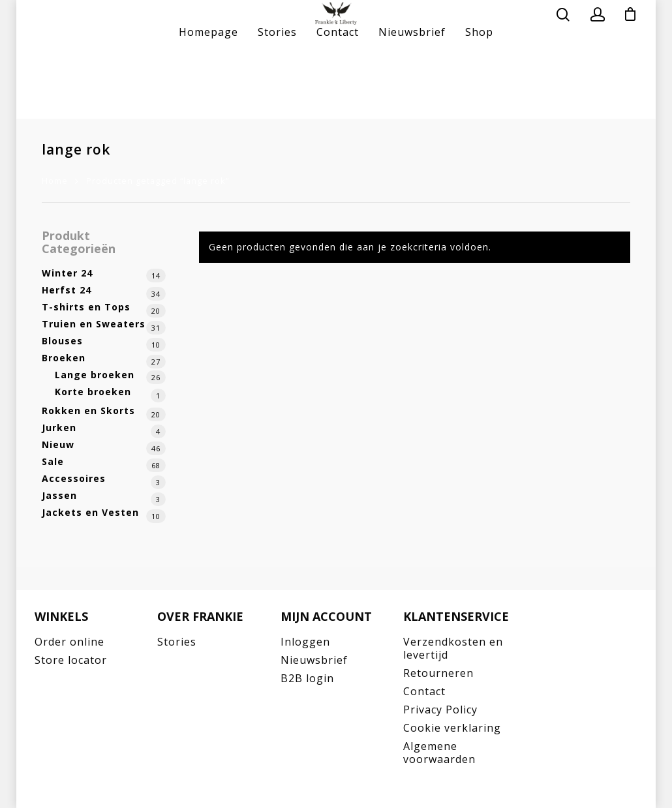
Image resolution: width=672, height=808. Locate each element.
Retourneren (438, 673)
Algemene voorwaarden (439, 753)
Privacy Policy (440, 710)
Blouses (62, 341)
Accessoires (74, 478)
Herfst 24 (67, 290)
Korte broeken (93, 392)
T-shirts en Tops (86, 307)
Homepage (208, 97)
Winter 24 (67, 273)
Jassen (59, 495)
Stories (277, 97)
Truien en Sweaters (94, 324)
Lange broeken (95, 375)
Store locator (71, 660)
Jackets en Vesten (90, 512)
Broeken (64, 358)
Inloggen (305, 642)
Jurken (59, 427)
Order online (69, 642)
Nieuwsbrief (412, 97)
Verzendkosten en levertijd (453, 648)
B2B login (307, 678)
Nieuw (58, 444)
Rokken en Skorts (88, 411)
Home (55, 181)
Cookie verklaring (452, 728)
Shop (479, 97)
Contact (338, 97)
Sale (53, 461)
